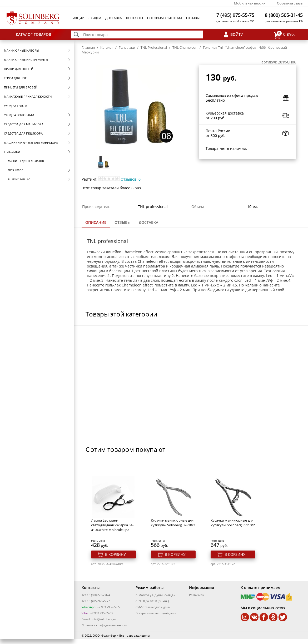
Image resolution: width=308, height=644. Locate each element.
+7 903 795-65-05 (108, 607)
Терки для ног (15, 78)
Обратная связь (290, 3)
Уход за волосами (19, 115)
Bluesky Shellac (19, 179)
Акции (79, 18)
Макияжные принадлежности (28, 96)
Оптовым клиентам (165, 18)
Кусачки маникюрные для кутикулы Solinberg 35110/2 (233, 523)
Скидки (95, 18)
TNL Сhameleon (185, 47)
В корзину (115, 554)
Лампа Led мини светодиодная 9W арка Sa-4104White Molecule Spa (112, 525)
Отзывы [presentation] (123, 222)
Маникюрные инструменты (26, 60)
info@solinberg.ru (104, 619)
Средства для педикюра (23, 133)
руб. (284, 35)
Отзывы (193, 18)
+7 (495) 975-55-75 (234, 15)
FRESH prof (15, 170)
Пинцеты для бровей (21, 87)
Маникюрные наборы (21, 50)
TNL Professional (154, 47)
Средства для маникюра (24, 124)
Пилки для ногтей (19, 69)
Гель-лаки (12, 152)
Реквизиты (197, 595)
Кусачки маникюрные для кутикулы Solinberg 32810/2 (173, 523)
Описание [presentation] (96, 222)
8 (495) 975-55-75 (100, 601)
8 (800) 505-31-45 (284, 15)
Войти (237, 34)
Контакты (135, 18)
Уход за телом (16, 106)
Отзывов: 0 (131, 179)
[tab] (96, 223)
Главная (88, 47)
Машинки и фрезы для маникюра (31, 143)
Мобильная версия (250, 3)
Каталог (107, 47)
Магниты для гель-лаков (26, 161)
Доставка (114, 18)
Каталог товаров (33, 34)
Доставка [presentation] (148, 222)
